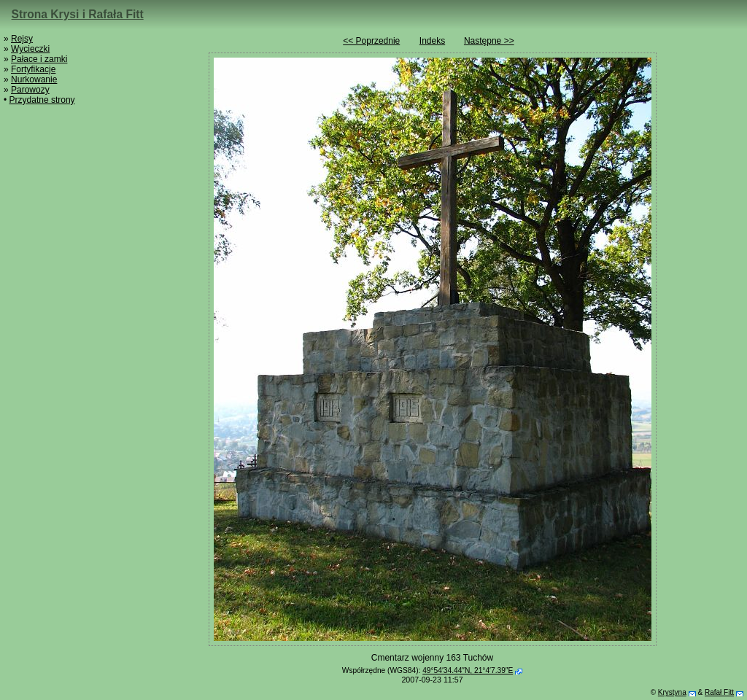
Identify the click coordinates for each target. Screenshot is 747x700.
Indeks (432, 41)
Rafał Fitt (719, 692)
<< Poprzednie (371, 41)
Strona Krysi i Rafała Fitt (78, 14)
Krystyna (672, 692)
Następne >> (489, 41)
